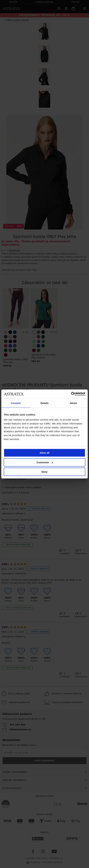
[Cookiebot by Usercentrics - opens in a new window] (71, 394)
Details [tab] (44, 403)
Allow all (45, 453)
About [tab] (73, 403)
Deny (45, 472)
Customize (45, 462)
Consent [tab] (16, 403)
